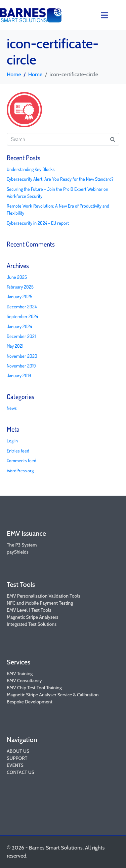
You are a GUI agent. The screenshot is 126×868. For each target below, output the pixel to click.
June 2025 (17, 277)
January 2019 (19, 375)
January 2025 (19, 296)
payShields (18, 552)
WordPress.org (20, 470)
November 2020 (22, 356)
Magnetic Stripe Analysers (32, 617)
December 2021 (21, 336)
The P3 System (22, 545)
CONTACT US (20, 772)
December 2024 (22, 307)
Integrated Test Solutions (32, 624)
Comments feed (22, 460)
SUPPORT (17, 758)
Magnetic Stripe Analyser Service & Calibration (53, 695)
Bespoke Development (30, 702)
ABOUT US (18, 751)
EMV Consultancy (24, 681)
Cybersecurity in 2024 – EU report (38, 223)
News (12, 408)
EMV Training (20, 674)
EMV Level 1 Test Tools (29, 610)
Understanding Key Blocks (31, 169)
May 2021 (15, 346)
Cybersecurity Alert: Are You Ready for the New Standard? (60, 179)
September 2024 (22, 316)
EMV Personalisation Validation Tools (44, 596)
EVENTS (15, 765)
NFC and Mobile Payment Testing (40, 603)
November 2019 (21, 366)
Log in (12, 441)
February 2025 (20, 287)
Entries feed (18, 451)
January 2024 (19, 326)
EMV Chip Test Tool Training (34, 688)
